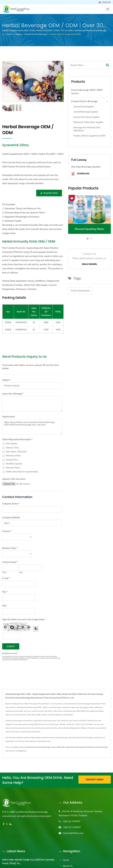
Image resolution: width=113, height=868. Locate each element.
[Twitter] (7, 824)
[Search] (86, 65)
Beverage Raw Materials (85, 747)
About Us (68, 866)
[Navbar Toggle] (108, 9)
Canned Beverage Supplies (86, 112)
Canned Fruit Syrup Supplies (87, 117)
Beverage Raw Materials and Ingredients (87, 129)
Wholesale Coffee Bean (66, 747)
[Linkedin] (10, 824)
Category (18, 34)
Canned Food (31, 747)
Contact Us (22, 751)
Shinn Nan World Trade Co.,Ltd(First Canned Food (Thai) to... (28, 862)
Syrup (53, 747)
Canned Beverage (44, 747)
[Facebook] (4, 824)
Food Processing (80, 291)
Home (9, 34)
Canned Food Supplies (84, 107)
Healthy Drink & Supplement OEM (65, 34)
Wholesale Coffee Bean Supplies (88, 122)
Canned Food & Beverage (36, 34)
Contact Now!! (95, 780)
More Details (90, 264)
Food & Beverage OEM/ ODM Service (87, 91)
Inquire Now (49, 193)
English (106, 2)
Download (80, 174)
